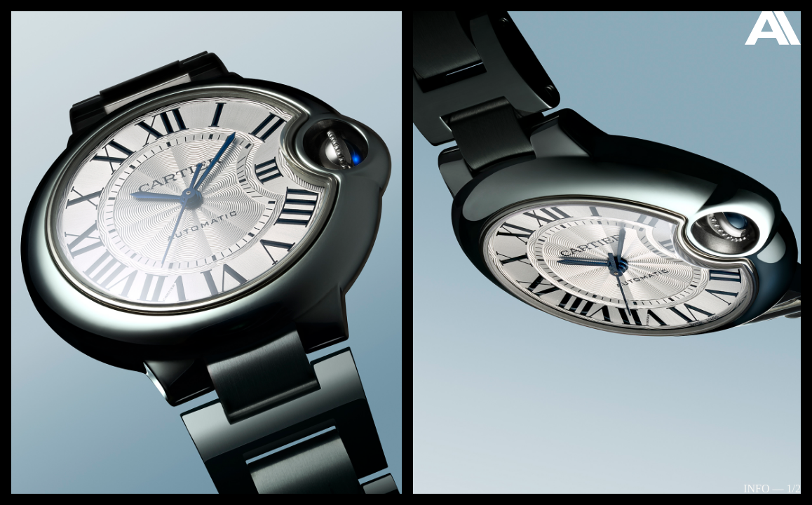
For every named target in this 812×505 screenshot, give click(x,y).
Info (756, 489)
